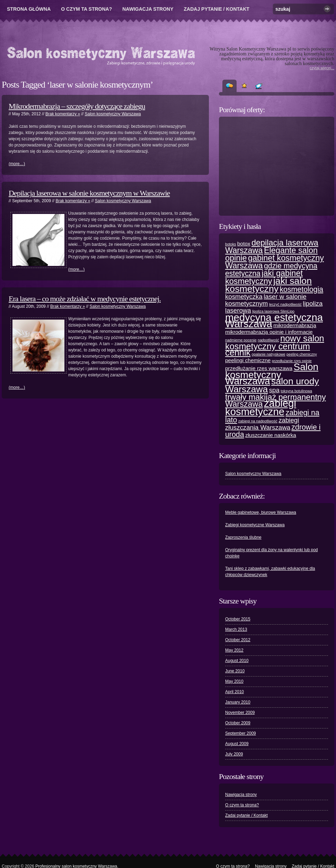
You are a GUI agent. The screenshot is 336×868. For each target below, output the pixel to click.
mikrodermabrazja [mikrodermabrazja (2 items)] (295, 325)
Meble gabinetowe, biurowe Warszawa (261, 512)
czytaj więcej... (322, 68)
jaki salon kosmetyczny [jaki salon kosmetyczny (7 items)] (268, 285)
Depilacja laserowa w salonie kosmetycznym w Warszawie (89, 193)
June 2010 (235, 671)
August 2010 (237, 661)
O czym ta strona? (86, 9)
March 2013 (236, 629)
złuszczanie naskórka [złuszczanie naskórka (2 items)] (271, 435)
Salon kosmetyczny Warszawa (113, 114)
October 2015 (238, 619)
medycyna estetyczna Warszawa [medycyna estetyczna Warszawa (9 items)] (274, 320)
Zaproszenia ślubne (243, 537)
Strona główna (29, 9)
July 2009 (234, 754)
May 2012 (234, 650)
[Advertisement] (277, 166)
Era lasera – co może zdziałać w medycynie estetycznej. (85, 299)
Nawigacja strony (148, 9)
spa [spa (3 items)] (274, 390)
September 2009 (241, 733)
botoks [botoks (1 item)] (231, 244)
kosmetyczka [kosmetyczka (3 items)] (244, 297)
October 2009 (238, 723)
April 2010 (235, 692)
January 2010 (238, 702)
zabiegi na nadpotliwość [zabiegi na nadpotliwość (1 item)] (258, 421)
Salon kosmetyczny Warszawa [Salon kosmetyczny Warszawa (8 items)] (272, 374)
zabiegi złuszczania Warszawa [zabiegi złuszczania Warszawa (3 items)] (262, 424)
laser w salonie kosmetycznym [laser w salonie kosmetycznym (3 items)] (266, 300)
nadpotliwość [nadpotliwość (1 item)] (268, 340)
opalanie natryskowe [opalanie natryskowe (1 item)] (269, 354)
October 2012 (238, 640)
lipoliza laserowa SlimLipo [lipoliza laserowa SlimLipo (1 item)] (273, 311)
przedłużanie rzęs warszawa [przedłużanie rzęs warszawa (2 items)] (259, 368)
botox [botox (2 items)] (244, 244)
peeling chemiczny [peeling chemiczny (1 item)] (302, 354)
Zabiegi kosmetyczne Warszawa (255, 525)
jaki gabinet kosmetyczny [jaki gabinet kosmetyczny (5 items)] (264, 277)
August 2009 (237, 744)
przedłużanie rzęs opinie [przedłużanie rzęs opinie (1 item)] (292, 361)
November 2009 (240, 713)
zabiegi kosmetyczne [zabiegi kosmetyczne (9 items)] (261, 407)
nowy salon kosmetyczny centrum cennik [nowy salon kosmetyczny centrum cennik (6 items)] (275, 345)
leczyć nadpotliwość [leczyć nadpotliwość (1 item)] (285, 304)
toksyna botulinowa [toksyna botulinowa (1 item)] (296, 391)
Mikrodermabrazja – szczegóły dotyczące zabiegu (77, 106)
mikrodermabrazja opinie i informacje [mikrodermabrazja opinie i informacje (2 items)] (269, 332)
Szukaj (327, 9)
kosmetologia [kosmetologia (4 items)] (301, 289)
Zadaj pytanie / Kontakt (217, 9)
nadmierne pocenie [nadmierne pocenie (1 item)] (241, 340)
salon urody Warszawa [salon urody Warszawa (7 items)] (272, 385)
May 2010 (234, 681)
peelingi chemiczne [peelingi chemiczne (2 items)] (248, 360)
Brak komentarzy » (63, 114)
